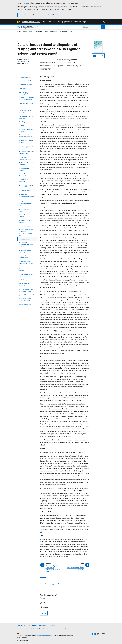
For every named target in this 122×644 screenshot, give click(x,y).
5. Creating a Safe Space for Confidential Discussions (26, 99)
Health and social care (26, 61)
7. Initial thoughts (23, 107)
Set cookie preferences (59, 15)
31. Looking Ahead (24, 239)
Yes (44, 598)
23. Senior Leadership (25, 191)
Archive (27, 629)
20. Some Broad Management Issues (24, 175)
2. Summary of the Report (26, 85)
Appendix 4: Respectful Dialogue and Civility (25, 300)
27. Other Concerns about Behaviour (26, 216)
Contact (33, 629)
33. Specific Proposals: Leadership (25, 251)
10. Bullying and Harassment (26, 122)
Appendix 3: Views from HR (26, 295)
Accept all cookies (24, 15)
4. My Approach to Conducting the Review (25, 93)
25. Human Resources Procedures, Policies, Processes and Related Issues (25, 203)
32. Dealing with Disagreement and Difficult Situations (26, 245)
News (31, 31)
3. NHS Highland (23, 88)
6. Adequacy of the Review (26, 103)
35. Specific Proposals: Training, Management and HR (26, 263)
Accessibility (20, 629)
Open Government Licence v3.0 (44, 636)
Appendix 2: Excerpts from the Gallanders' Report (26, 290)
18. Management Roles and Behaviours (26, 164)
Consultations (63, 31)
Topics (25, 31)
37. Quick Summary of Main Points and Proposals (26, 275)
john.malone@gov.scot (51, 584)
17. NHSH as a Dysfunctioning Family (25, 158)
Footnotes (21, 308)
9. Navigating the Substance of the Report (26, 117)
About (19, 31)
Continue (44, 613)
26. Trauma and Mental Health (25, 210)
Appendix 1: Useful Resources (24, 285)
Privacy (67, 629)
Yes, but (46, 607)
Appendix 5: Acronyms (25, 304)
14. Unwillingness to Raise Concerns (26, 141)
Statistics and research (50, 31)
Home (19, 36)
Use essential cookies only (41, 15)
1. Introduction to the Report (26, 81)
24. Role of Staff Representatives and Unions (26, 195)
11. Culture (22, 126)
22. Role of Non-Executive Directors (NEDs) (26, 186)
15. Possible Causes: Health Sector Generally (26, 147)
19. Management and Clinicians (24, 169)
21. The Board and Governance (24, 180)
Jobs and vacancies (59, 629)
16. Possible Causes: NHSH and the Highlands (26, 153)
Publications (38, 31)
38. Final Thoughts (24, 280)
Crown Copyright (48, 629)
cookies (25, 3)
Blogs (71, 31)
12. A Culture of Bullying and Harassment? (26, 130)
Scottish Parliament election (31, 22)
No (44, 603)
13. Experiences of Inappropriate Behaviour (25, 136)
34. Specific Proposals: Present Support (25, 257)
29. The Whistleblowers (25, 226)
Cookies (39, 629)
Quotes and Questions (25, 77)
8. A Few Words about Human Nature (25, 112)
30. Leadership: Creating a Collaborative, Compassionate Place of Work (26, 233)
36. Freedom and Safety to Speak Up (26, 270)
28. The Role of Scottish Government (25, 221)
